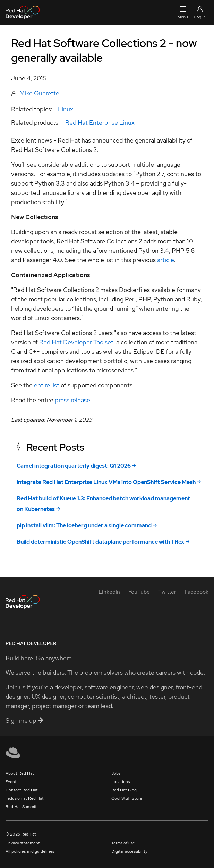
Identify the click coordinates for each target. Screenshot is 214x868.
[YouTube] (139, 592)
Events (12, 782)
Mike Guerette (39, 93)
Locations (121, 782)
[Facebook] (196, 592)
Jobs (116, 773)
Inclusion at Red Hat (25, 798)
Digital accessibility (129, 851)
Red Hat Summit (21, 807)
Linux (66, 109)
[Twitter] (167, 592)
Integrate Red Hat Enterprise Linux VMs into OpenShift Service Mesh (106, 482)
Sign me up (24, 720)
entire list (47, 385)
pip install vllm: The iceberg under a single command (84, 526)
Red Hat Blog (124, 790)
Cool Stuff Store (127, 798)
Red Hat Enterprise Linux (100, 123)
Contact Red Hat (22, 790)
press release (72, 400)
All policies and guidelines (30, 851)
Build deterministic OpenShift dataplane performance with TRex (100, 542)
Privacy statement (23, 843)
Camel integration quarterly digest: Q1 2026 (74, 466)
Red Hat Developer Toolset (76, 342)
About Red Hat (20, 773)
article (166, 260)
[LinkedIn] (109, 592)
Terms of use (123, 843)
